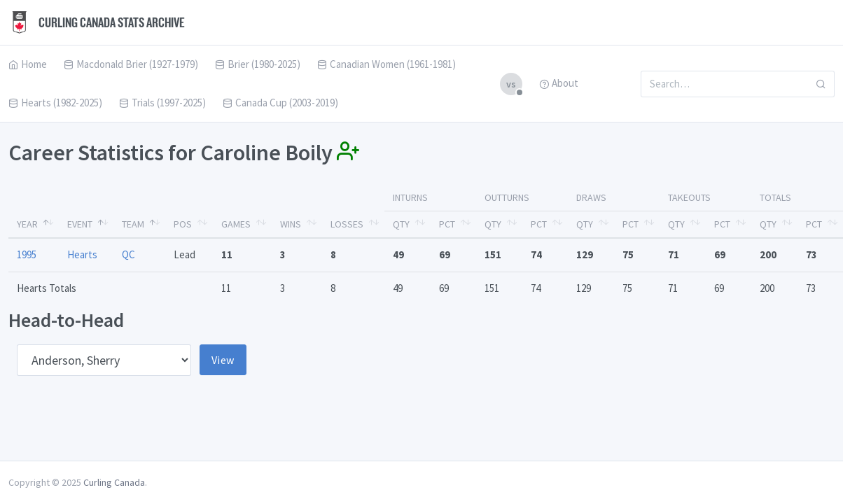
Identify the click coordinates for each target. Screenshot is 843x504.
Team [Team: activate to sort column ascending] (133, 224)
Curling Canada (114, 482)
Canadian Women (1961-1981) (386, 64)
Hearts (82, 254)
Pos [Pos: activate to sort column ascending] (183, 224)
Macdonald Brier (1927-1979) (131, 64)
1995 (27, 254)
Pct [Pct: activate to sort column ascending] (447, 224)
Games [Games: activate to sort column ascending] (236, 224)
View (223, 360)
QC (128, 254)
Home (28, 64)
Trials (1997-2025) (162, 103)
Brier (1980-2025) (258, 64)
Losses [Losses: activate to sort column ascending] (347, 224)
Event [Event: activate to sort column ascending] (80, 224)
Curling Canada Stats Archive (97, 22)
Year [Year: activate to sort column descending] (27, 224)
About (559, 83)
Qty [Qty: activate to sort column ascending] (401, 224)
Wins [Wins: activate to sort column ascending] (291, 224)
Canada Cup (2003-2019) (280, 103)
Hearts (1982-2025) (55, 103)
